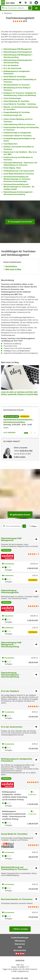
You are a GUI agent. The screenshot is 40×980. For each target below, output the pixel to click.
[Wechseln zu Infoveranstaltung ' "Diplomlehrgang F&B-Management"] (35, 433)
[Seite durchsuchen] (17, 8)
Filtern (33, 526)
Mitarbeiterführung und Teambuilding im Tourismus (14, 868)
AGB (20, 947)
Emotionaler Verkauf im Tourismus (18, 136)
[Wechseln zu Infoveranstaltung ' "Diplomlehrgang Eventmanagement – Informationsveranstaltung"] (26, 433)
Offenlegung (20, 941)
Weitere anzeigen (20, 928)
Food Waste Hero (11, 144)
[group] (20, 21)
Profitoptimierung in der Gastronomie (19, 171)
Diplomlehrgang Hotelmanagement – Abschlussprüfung (11, 675)
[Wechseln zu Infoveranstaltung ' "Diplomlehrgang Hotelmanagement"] (31, 433)
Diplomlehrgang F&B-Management (17, 49)
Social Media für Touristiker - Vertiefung (20, 104)
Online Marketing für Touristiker (16, 101)
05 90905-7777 (23, 967)
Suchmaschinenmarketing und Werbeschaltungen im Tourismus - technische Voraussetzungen (17, 179)
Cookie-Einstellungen (20, 938)
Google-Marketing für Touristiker (17, 112)
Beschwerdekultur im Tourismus (17, 85)
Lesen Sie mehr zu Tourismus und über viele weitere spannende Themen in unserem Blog (19, 393)
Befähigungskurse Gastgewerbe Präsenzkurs (17, 760)
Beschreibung (11, 266)
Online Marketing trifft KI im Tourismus (19, 124)
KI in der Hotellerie (11, 65)
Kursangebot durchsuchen (20, 222)
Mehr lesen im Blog (13, 269)
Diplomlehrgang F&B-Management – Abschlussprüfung (11, 645)
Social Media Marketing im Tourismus (19, 174)
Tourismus (8, 13)
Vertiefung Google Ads (13, 115)
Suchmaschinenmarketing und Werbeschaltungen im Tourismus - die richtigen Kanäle (19, 187)
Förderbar (6, 550)
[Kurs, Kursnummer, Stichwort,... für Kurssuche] (14, 526)
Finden (30, 8)
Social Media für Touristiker (15, 77)
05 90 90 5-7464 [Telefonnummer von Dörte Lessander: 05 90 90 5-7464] (26, 451)
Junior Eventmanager (12, 98)
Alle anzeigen (9, 433)
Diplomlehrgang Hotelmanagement (18, 52)
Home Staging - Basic (12, 168)
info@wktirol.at (23, 971)
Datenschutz (20, 944)
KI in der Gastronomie (12, 68)
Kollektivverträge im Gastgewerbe (17, 133)
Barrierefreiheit (20, 950)
